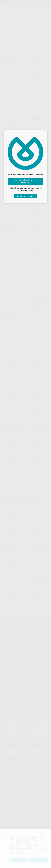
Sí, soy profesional (26, 196)
